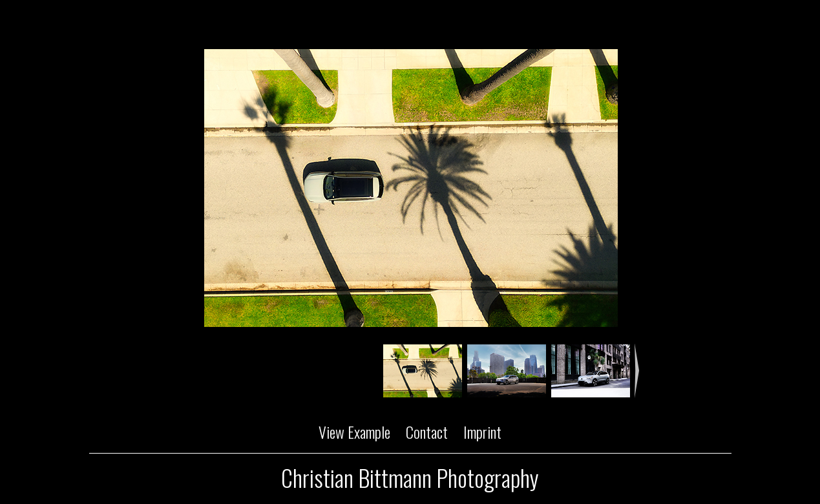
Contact (427, 432)
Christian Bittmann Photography (410, 477)
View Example (354, 432)
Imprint (482, 432)
